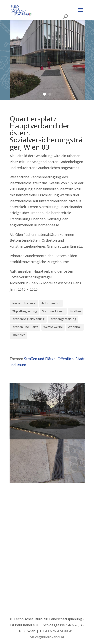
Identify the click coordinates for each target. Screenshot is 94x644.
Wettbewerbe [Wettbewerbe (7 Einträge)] (53, 327)
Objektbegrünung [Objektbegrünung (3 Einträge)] (24, 311)
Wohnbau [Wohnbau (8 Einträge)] (75, 327)
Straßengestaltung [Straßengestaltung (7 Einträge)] (63, 319)
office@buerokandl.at (47, 637)
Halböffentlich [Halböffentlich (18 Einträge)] (51, 303)
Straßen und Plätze (40, 359)
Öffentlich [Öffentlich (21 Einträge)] (18, 335)
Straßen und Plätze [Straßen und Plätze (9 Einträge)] (25, 327)
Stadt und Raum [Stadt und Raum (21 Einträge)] (53, 311)
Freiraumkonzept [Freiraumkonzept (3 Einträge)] (24, 303)
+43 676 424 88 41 (58, 631)
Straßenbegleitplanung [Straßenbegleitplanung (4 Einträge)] (28, 319)
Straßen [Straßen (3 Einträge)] (75, 311)
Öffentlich (66, 359)
